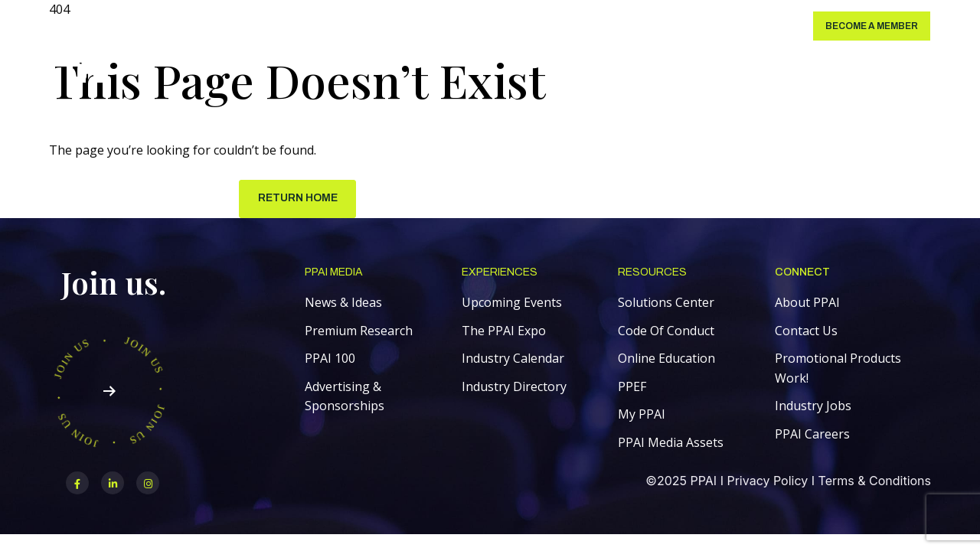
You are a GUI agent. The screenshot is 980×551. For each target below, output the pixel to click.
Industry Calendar (513, 359)
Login (773, 26)
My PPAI (642, 415)
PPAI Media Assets (671, 443)
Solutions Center (170, 26)
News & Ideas (343, 303)
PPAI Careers (812, 435)
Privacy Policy (767, 481)
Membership (328, 26)
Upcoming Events (512, 303)
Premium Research (359, 331)
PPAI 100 (330, 359)
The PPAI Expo (504, 331)
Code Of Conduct (666, 331)
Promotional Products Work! (838, 369)
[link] (77, 52)
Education (400, 26)
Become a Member (872, 26)
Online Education (666, 359)
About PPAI (807, 303)
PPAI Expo (466, 26)
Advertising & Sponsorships (345, 397)
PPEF (632, 387)
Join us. (114, 283)
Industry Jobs (813, 406)
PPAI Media (257, 26)
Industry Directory (514, 387)
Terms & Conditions (875, 481)
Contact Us (806, 331)
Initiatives (531, 26)
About (588, 26)
